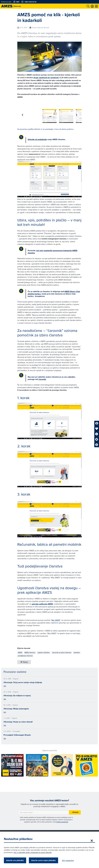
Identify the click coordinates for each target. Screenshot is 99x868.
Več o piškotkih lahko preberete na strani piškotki (40, 852)
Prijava (75, 811)
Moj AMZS (56, 619)
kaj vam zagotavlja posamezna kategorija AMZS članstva (53, 251)
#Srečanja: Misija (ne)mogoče (16, 707)
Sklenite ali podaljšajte (37, 138)
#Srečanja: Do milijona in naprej (17, 694)
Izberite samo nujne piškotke (44, 860)
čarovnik (42, 378)
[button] (77, 114)
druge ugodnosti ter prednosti (46, 78)
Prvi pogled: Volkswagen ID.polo (17, 734)
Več (5, 685)
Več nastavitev (69, 860)
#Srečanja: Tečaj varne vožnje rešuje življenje (23, 681)
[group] (25, 114)
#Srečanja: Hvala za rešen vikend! (18, 721)
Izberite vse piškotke (16, 860)
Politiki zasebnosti (62, 821)
